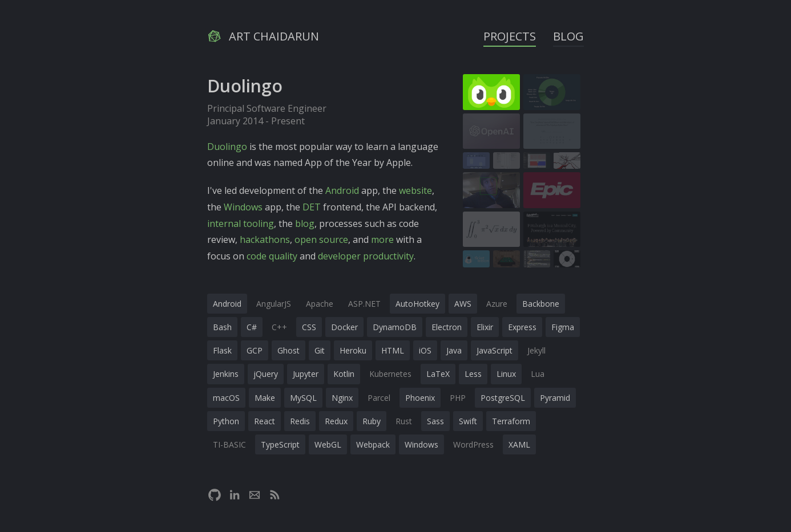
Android (342, 190)
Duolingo (227, 147)
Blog (568, 36)
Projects (510, 36)
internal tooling (241, 224)
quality (283, 256)
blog (305, 224)
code (257, 256)
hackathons (265, 239)
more (382, 239)
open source (321, 239)
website (415, 190)
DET (312, 207)
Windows (243, 207)
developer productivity (366, 256)
